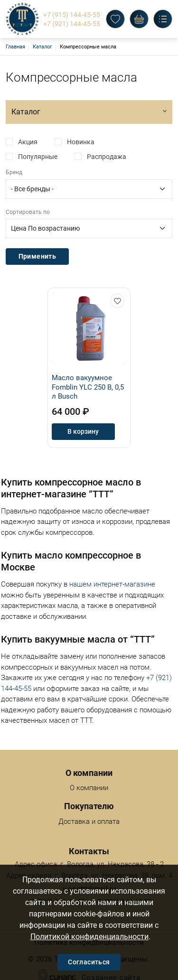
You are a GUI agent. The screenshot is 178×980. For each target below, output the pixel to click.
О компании (89, 779)
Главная (15, 47)
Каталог (42, 47)
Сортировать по (28, 212)
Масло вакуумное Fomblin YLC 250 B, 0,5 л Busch (88, 387)
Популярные (38, 157)
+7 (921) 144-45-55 (72, 24)
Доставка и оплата (89, 813)
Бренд (14, 172)
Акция (28, 142)
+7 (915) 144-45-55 (72, 15)
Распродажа (107, 157)
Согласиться (89, 962)
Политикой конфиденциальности (89, 937)
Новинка (81, 142)
